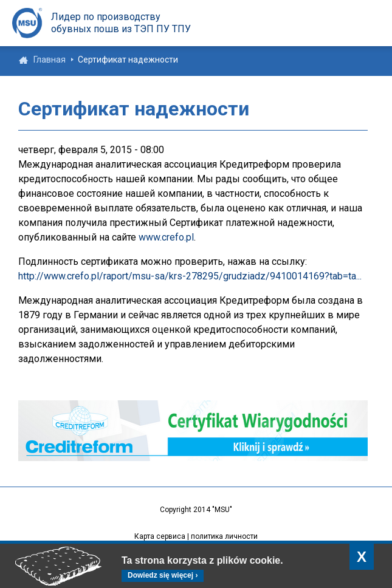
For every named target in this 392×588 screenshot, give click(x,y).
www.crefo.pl (166, 237)
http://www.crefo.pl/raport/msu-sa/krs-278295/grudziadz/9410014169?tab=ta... (190, 276)
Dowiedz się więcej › (163, 575)
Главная (50, 60)
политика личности (224, 536)
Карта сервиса (160, 536)
